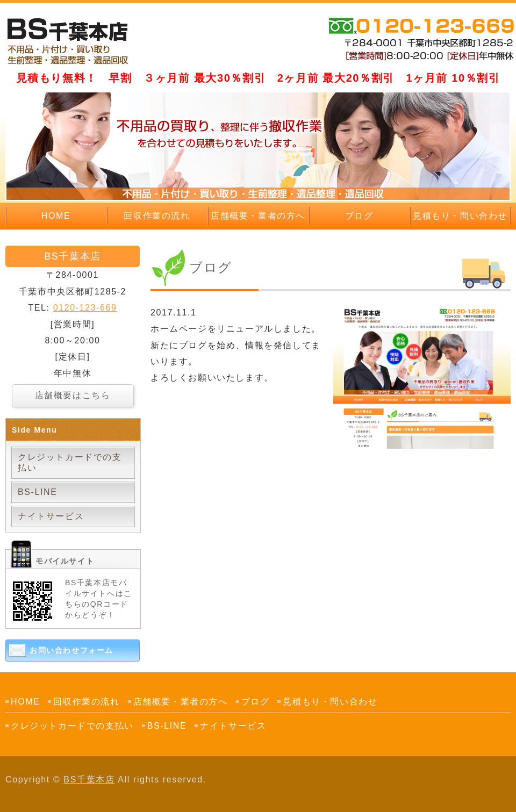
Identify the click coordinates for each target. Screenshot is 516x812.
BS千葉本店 (89, 779)
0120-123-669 (85, 308)
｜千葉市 (73, 40)
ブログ (359, 216)
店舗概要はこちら (73, 395)
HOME (56, 216)
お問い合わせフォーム (71, 650)
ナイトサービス (51, 516)
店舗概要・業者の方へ (258, 216)
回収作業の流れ (157, 216)
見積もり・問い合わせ (460, 216)
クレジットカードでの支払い (70, 462)
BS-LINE (37, 492)
